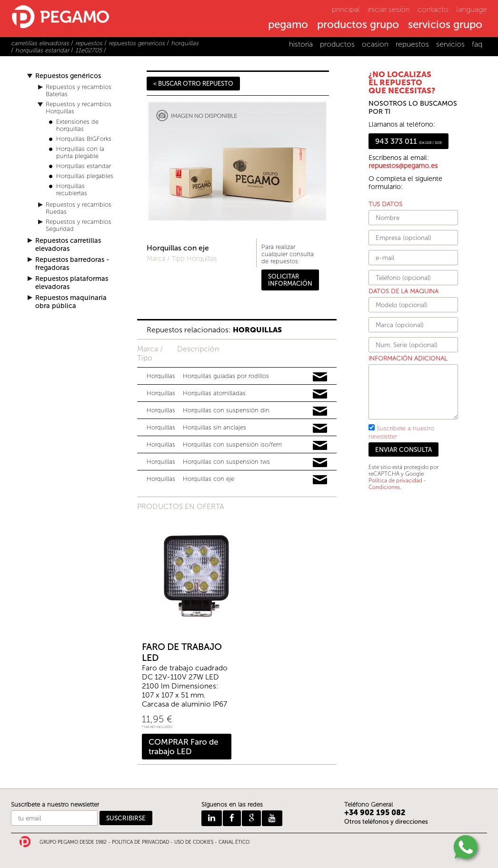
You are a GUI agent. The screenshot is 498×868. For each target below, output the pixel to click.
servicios (450, 44)
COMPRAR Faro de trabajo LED (183, 747)
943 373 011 (408, 141)
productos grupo (358, 25)
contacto (433, 9)
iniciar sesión (389, 9)
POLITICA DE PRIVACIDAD (140, 842)
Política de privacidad (395, 480)
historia (301, 44)
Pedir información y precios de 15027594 (320, 394)
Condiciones (384, 487)
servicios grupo (445, 25)
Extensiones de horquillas (77, 125)
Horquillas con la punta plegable (80, 152)
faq (477, 44)
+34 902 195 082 (375, 813)
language (472, 9)
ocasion (375, 44)
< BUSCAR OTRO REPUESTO (193, 84)
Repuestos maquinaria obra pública (71, 302)
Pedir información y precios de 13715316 (320, 463)
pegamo (288, 25)
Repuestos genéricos (68, 76)
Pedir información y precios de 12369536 (320, 377)
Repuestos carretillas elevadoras (68, 245)
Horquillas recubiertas (72, 190)
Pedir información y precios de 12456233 (320, 411)
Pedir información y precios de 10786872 (320, 429)
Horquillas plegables (85, 176)
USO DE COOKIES (194, 842)
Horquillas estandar (84, 166)
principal (346, 9)
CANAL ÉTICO (234, 842)
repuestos (412, 44)
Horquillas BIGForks (84, 139)
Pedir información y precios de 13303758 (320, 446)
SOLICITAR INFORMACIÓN (290, 280)
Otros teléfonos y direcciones (386, 822)
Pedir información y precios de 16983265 (320, 480)
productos (337, 44)
